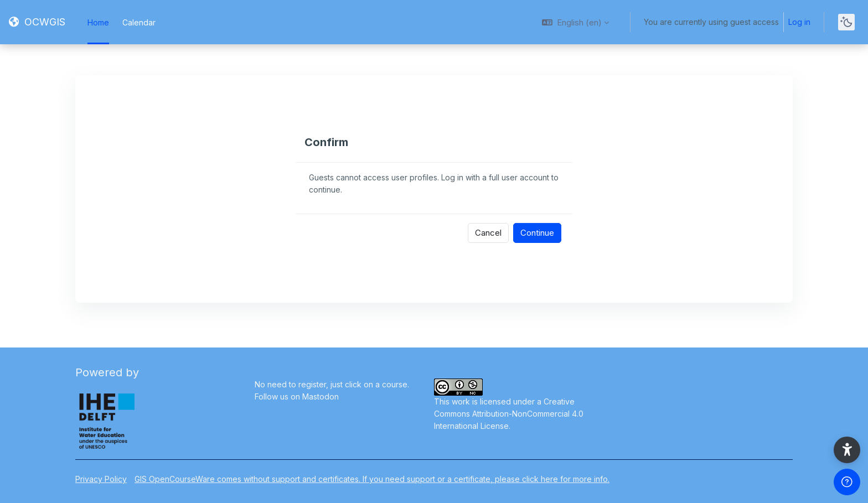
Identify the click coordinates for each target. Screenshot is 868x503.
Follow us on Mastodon (297, 396)
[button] (575, 22)
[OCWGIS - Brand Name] (37, 22)
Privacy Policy (101, 479)
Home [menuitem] (98, 22)
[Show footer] (847, 482)
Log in (799, 22)
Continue (537, 233)
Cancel (488, 233)
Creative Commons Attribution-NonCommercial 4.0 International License (509, 414)
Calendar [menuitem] (139, 22)
